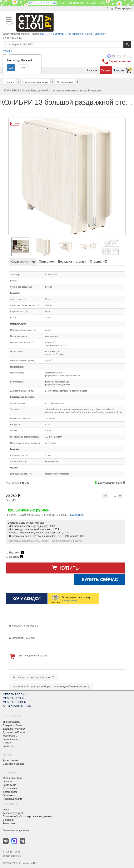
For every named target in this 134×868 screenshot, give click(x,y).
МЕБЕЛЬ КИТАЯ (13, 698)
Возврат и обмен (12, 725)
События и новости (14, 764)
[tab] (23, 262)
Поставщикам (11, 788)
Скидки (106, 70)
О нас (6, 810)
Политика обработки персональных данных (27, 816)
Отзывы (7, 782)
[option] (22, 247)
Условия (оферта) (13, 813)
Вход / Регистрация (119, 8)
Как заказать (10, 736)
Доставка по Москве (14, 729)
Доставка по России (14, 732)
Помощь (119, 70)
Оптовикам (9, 795)
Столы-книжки (65, 82)
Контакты (8, 746)
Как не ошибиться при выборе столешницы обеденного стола (51, 686)
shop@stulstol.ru (12, 856)
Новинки (93, 70)
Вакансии (8, 820)
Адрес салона (11, 760)
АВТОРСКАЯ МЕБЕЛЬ (17, 706)
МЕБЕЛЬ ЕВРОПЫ (15, 702)
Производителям (12, 799)
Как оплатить (10, 739)
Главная (9, 82)
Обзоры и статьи (12, 778)
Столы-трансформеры (35, 82)
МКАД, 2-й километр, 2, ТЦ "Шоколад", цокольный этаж (72, 34)
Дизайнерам (10, 792)
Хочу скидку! (27, 599)
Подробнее (76, 515)
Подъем (15, 552)
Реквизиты (9, 823)
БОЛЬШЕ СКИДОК (42, 3)
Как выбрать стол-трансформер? (33, 677)
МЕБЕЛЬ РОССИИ (15, 694)
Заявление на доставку (16, 830)
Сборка (14, 557)
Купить (65, 568)
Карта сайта (10, 785)
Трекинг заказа (11, 722)
